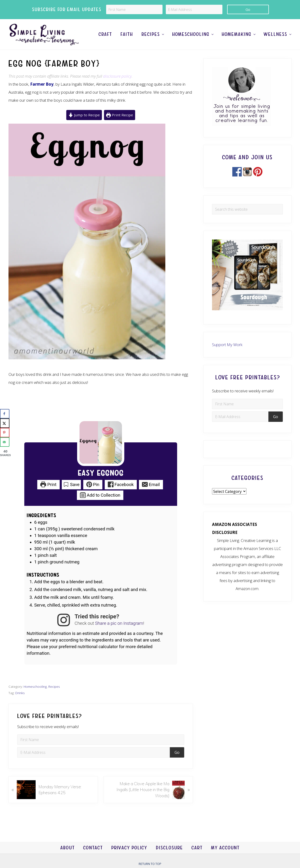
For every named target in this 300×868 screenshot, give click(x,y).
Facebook (121, 485)
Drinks (20, 693)
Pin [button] (93, 485)
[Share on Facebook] (5, 414)
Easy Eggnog (101, 473)
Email (151, 485)
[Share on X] (5, 423)
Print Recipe (120, 115)
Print (48, 485)
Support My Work (227, 345)
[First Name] (134, 9)
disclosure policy (117, 76)
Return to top (150, 864)
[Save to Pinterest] (5, 432)
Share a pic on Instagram (119, 623)
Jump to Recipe (84, 115)
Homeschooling (35, 686)
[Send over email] (5, 442)
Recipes (54, 686)
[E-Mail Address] (194, 9)
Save (71, 485)
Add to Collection (100, 495)
